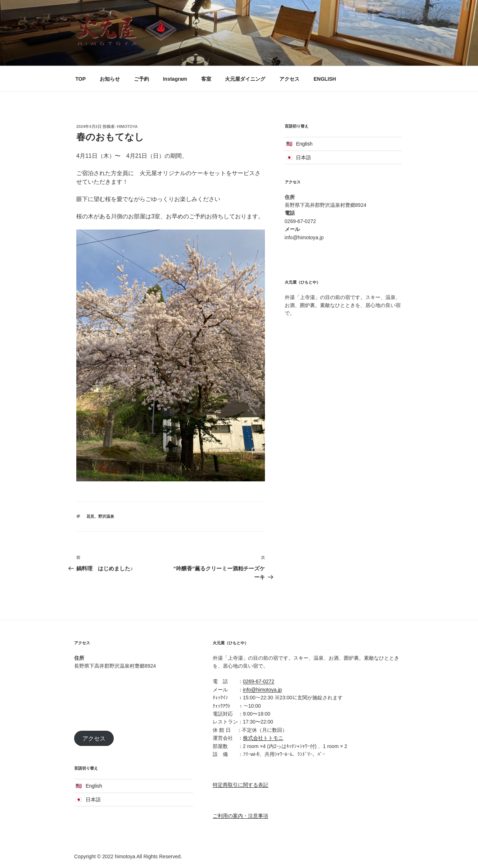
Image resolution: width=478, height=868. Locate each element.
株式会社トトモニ (263, 738)
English (304, 144)
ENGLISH (325, 79)
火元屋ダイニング (245, 79)
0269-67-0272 (259, 681)
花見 (90, 516)
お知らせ (110, 79)
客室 (206, 79)
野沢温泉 (106, 516)
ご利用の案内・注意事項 (240, 816)
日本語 (303, 157)
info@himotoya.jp (262, 690)
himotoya (127, 126)
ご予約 (141, 79)
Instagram (175, 79)
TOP (81, 79)
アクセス (289, 79)
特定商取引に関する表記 (240, 785)
